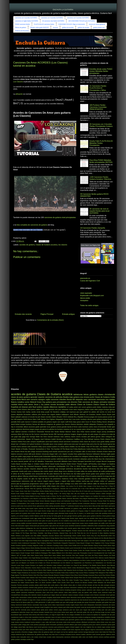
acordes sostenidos (84, 504)
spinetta (71, 632)
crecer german (110, 595)
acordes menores (61, 504)
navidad (14, 404)
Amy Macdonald (102, 536)
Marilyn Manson (65, 432)
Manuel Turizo (20, 568)
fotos (76, 454)
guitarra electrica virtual (98, 516)
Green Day (41, 402)
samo (62, 484)
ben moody (33, 590)
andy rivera (24, 506)
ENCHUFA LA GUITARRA (63, 10)
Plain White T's (110, 573)
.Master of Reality (21, 449)
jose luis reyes (74, 610)
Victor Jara (76, 432)
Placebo (14, 501)
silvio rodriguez (107, 437)
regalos (67, 627)
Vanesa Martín (30, 583)
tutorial (21, 461)
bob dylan (104, 469)
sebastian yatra (86, 459)
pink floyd (32, 407)
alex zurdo (51, 585)
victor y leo (30, 637)
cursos (26, 454)
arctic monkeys (81, 419)
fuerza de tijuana (21, 602)
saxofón (50, 630)
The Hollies (28, 580)
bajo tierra (100, 588)
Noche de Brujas (78, 570)
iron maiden (110, 400)
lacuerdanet (15, 615)
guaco (89, 516)
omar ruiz (108, 622)
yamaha (113, 637)
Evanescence (98, 491)
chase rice (112, 592)
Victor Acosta (61, 583)
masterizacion (16, 481)
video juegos (99, 409)
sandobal (71, 526)
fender (109, 427)
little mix (64, 615)
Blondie (106, 538)
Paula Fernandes (56, 573)
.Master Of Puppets (33, 439)
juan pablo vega (20, 456)
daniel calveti (53, 471)
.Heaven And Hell (83, 531)
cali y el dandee (76, 452)
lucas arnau (73, 521)
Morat (22, 452)
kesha (63, 612)
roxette (113, 627)
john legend (60, 476)
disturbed (61, 513)
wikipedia (93, 424)
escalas (71, 454)
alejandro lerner (42, 469)
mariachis (34, 447)
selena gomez (95, 437)
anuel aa (57, 588)
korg (100, 518)
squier (76, 632)
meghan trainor (42, 523)
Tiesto (63, 580)
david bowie (57, 597)
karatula (47, 612)
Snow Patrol (75, 501)
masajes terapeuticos (98, 617)
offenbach (84, 622)
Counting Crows (58, 545)
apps (62, 588)
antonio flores (32, 506)
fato (45, 474)
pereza (13, 484)
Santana (14, 442)
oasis (75, 409)
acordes (93, 432)
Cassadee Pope (35, 543)
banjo (113, 588)
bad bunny (92, 469)
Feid (110, 491)
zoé (80, 407)
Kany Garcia (31, 560)
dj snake (77, 471)
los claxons (63, 245)
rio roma (108, 412)
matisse (35, 422)
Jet (60, 494)
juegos (32, 429)
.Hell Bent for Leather (95, 531)
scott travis (71, 630)
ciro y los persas (60, 511)
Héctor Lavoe (73, 553)
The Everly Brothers (17, 580)
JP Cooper (23, 555)
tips (43, 634)
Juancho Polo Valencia (97, 558)
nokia (65, 622)
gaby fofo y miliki (33, 602)
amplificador (41, 442)
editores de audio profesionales (104, 471)
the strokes (15, 486)
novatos (84, 437)
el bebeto (23, 444)
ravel (35, 627)
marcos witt (96, 479)
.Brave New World (51, 531)
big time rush (47, 590)
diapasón (89, 597)
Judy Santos (15, 560)
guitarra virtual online (107, 474)
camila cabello (16, 592)
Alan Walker (38, 536)
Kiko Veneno (58, 560)
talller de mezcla (99, 484)
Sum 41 (85, 578)
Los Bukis (20, 466)
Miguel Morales (101, 568)
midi (81, 620)
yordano (18, 639)
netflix (103, 523)
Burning (74, 541)
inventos (17, 607)
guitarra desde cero (99, 27)
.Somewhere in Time (43, 449)
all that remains (87, 585)
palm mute (30, 625)
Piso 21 (73, 466)
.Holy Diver (106, 531)
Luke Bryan (66, 565)
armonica (39, 452)
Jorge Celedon (23, 558)
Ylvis (28, 504)
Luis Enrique (43, 499)
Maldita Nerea (97, 565)
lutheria (91, 456)
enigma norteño (29, 516)
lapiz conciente (24, 615)
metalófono (46, 620)
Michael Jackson (94, 439)
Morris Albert (43, 570)
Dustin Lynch (69, 548)
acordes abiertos (49, 504)
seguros (87, 630)
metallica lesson (26, 620)
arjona (13, 400)
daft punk (32, 454)
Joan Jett (74, 494)
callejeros (112, 469)
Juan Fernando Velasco (93, 494)
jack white (66, 607)
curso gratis (101, 442)
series (27, 402)
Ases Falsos (73, 461)
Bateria (14, 402)
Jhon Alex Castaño (78, 555)
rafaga (15, 627)
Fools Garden (73, 550)
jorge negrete (79, 518)
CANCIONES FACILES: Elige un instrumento (72, 24)
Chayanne (100, 424)
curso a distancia (34, 471)
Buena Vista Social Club (63, 491)
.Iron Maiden (104, 447)
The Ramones (43, 580)
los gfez (32, 479)
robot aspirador (86, 293)
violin (88, 528)
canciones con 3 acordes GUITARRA (26, 18)
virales (36, 637)
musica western (36, 622)
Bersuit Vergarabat (108, 461)
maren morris (76, 437)
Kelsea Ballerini (30, 496)
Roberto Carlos (97, 466)
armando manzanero (70, 588)
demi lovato (31, 513)
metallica (21, 402)
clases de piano (17, 397)
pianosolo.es (85, 278)
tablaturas (78, 394)
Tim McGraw (111, 501)
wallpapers (65, 414)
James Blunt (48, 555)
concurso (20, 454)
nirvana (87, 397)
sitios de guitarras (44, 632)
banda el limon (72, 427)
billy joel (95, 506)
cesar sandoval (103, 592)
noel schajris (95, 481)
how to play (43, 605)
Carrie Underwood (24, 543)
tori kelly (33, 486)
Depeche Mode (65, 464)
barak (13, 590)
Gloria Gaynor (15, 553)
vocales (49, 637)
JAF (18, 555)
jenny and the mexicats (19, 610)
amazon (113, 585)
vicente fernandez (57, 404)
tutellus (83, 634)
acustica (32, 585)
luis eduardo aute (83, 521)
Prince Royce (107, 414)
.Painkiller (40, 533)
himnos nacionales (33, 605)
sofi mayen (57, 632)
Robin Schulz (40, 501)
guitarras (67, 434)
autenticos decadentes (74, 469)
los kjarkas (95, 615)
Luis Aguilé (39, 565)
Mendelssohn (81, 568)
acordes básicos (17, 469)
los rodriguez (84, 456)
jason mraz (54, 444)
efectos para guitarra (95, 419)
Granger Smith (30, 553)
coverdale (102, 595)
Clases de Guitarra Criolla (105, 397)
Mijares (109, 568)
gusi (114, 602)
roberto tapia (101, 627)
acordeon (25, 585)
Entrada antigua (68, 314)
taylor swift (65, 422)
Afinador (59, 417)
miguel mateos (48, 481)
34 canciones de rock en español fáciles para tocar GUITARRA (99, 211)
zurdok (28, 639)
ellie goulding (103, 513)
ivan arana (54, 607)
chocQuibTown (16, 595)
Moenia (25, 570)
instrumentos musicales (47, 476)
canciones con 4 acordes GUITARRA (52, 18)
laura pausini (28, 521)
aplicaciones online (43, 506)
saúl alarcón (57, 630)
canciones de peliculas (54, 397)
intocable (46, 444)
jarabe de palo (88, 434)
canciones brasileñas (28, 592)
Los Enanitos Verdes (93, 414)
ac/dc (92, 397)
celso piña (96, 508)
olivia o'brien (101, 622)
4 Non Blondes (90, 489)
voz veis (93, 528)
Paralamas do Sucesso (29, 573)
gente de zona (62, 516)
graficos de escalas (83, 27)
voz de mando (80, 447)
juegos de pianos (41, 429)
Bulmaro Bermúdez (65, 541)
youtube (113, 528)
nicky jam (112, 407)
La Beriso (65, 560)
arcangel (62, 469)
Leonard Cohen (95, 560)
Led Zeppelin (109, 424)
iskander (37, 607)
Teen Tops (103, 578)
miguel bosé (75, 523)
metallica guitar (16, 620)
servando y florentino (21, 632)
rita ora (94, 627)
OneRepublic (61, 466)
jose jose (72, 444)
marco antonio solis (24, 447)
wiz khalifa (90, 637)
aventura (14, 434)
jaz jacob (88, 607)
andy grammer (39, 588)
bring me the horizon (32, 434)
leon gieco (42, 521)
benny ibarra (88, 506)
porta (90, 625)
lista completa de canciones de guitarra (32, 225)
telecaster (92, 632)
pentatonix (60, 625)
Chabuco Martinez (46, 543)
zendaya (23, 639)
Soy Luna (72, 419)
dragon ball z (54, 454)
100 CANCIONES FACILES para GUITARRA (82, 21)
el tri (28, 444)
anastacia (14, 588)
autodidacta (111, 432)
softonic (90, 484)
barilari (17, 590)
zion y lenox (61, 486)
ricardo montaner (74, 459)
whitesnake (74, 637)
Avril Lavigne (97, 461)
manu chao (73, 479)
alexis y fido (59, 585)
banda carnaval (58, 452)
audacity (80, 588)
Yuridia (32, 504)
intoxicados (98, 605)
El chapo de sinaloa (87, 548)
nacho (86, 523)
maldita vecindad (26, 523)
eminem (110, 513)
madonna (65, 479)
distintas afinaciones (99, 597)
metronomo (26, 481)
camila (33, 412)
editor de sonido (87, 471)
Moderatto (19, 570)
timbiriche (19, 634)
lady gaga (22, 437)
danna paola (15, 513)
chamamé (21, 511)
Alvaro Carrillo (77, 536)
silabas (35, 632)
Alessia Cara (59, 536)
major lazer (111, 521)
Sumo (90, 578)
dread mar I (15, 444)
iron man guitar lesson (27, 607)
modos (82, 523)
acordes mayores (30, 469)
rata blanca (30, 627)
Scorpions (107, 466)
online (102, 481)
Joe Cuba (88, 555)
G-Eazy (104, 550)
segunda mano (79, 630)
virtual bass (42, 637)
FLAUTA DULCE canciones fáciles (44, 24)
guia (103, 602)
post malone (96, 625)
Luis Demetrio (48, 565)
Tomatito (76, 580)
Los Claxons (18, 82)
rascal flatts (22, 627)
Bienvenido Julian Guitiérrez (84, 538)
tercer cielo (99, 632)
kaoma (36, 612)
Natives (61, 570)
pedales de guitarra (45, 422)
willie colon (82, 637)
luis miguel (51, 414)
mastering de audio (108, 479)
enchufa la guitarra (47, 600)
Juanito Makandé (110, 558)
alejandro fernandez (24, 414)
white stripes (51, 486)
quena (110, 625)
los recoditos (74, 456)
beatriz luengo (79, 506)
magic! (105, 521)
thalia (104, 632)
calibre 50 (39, 409)
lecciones (35, 521)
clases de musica (90, 442)
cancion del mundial (57, 508)
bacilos (85, 469)
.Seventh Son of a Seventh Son (70, 489)
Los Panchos (24, 499)
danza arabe (85, 298)
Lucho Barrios (34, 499)
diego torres (63, 471)
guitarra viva (78, 397)
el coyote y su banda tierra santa (88, 513)
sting (108, 526)
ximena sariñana (104, 637)
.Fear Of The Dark (92, 447)
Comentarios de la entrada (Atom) (50, 320)
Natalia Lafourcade (49, 466)
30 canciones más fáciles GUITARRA (53, 21)
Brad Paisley (33, 541)
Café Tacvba (41, 419)
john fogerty (62, 518)
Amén (110, 536)
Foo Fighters (51, 419)
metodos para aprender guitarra (70, 620)
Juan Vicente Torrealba (74, 558)
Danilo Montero (89, 545)
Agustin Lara (29, 536)
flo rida (63, 474)
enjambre (28, 474)
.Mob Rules (33, 533)
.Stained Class (64, 533)
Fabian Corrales (40, 550)
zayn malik (21, 531)
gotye (84, 516)
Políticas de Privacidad (22, 31)
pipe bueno (78, 625)
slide (85, 484)
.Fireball (74, 531)
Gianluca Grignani (31, 494)
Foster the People (84, 550)
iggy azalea (38, 518)
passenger (42, 625)
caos (80, 508)
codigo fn (87, 511)
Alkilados (65, 461)
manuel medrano (54, 437)
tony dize (52, 634)
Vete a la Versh (40, 583)
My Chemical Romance (33, 466)
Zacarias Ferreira (17, 585)
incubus (68, 605)
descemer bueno (76, 597)
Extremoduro (30, 550)
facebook (86, 600)
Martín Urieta (72, 568)
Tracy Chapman (84, 580)
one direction (72, 402)
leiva (30, 615)
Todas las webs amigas (89, 305)
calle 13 (85, 452)
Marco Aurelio (41, 568)
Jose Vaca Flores (55, 558)
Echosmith (77, 548)
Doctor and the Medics (58, 548)
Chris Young (105, 543)
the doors (14, 461)
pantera (36, 625)
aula (85, 588)
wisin (83, 422)
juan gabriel (84, 412)
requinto (41, 397)
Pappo (19, 573)
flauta (19, 400)
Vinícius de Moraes (81, 583)
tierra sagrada (24, 486)
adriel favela (43, 585)
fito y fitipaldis (79, 417)
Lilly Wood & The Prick (108, 560)
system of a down (58, 447)
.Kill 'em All (33, 461)
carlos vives (93, 427)
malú (30, 617)
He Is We (65, 553)
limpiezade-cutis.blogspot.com (92, 296)
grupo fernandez (90, 602)
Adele (54, 417)
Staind (67, 578)
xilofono (96, 637)
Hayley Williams (56, 553)
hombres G (38, 444)
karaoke (41, 612)
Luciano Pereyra (30, 565)
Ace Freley (74, 449)
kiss (96, 444)
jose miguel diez (85, 610)
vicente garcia (72, 528)
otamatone (14, 625)
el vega (30, 600)
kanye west (30, 612)
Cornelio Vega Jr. (27, 464)
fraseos (13, 602)
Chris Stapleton (96, 543)
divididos (71, 471)
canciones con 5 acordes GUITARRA (78, 18)
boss (58, 590)
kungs (103, 612)
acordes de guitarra (27, 245)
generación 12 (43, 602)
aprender (34, 397)
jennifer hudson (101, 607)
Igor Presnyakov (82, 553)
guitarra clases (97, 394)
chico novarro (29, 511)
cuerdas (35, 597)
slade (51, 632)
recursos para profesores (56, 627)
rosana (49, 447)
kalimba (54, 456)
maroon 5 (28, 422)
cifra (29, 595)
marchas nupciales (45, 617)
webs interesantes (58, 637)
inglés (109, 454)
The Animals (111, 578)
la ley (59, 456)
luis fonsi (44, 437)
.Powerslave (49, 461)
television (80, 424)
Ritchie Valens (86, 466)
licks (42, 615)
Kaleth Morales (57, 439)
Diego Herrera (26, 548)
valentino (89, 634)
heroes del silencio (39, 424)
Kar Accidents (40, 560)
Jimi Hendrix (15, 452)
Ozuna (66, 419)
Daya (113, 545)
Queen (13, 414)
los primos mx (56, 521)
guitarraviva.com (16, 518)
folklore (46, 409)
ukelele (86, 424)
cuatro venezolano (21, 597)
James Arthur (39, 555)
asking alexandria (55, 506)
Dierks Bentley (35, 548)
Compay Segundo (33, 545)
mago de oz (99, 456)
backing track (48, 452)
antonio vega (54, 469)
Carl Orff (92, 541)
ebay (16, 600)
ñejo (32, 639)
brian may (26, 508)
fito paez (50, 474)
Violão (95, 583)
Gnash (22, 553)
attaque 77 (64, 506)
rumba (20, 630)
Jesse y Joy (39, 404)
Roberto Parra (70, 575)
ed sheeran (24, 407)
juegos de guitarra (100, 434)
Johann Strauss (103, 555)
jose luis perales (89, 518)
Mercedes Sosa (78, 499)
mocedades (90, 620)
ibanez (36, 476)
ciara (53, 511)
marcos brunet (66, 617)
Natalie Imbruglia (52, 570)
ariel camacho (32, 400)
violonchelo (21, 439)
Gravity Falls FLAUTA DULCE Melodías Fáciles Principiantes (101, 143)
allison (26, 427)
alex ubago (31, 452)
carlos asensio (59, 592)
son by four (64, 632)
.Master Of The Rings (22, 533)
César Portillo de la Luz (76, 545)
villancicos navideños (58, 407)
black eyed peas (110, 506)
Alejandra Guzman (48, 536)
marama (66, 429)
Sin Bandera (55, 412)
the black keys (97, 459)
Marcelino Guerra (31, 568)
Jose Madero (45, 558)
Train (113, 466)
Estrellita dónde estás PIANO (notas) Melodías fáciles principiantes (101, 71)
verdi (94, 634)
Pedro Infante (105, 439)
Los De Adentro (65, 563)
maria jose (74, 617)
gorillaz (80, 516)
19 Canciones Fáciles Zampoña (93, 228)
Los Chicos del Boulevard (51, 563)
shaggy (30, 632)
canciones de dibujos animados (95, 402)
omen (113, 622)
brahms (62, 590)
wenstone (67, 637)
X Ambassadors (21, 504)
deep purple (45, 412)
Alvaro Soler (24, 491)
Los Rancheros (87, 563)
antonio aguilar (49, 588)
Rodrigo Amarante (89, 575)
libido (38, 437)
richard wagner (75, 627)
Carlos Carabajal (100, 541)
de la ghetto (23, 513)
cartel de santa (87, 508)
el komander (102, 427)
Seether (45, 578)
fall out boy (48, 516)
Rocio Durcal (78, 575)
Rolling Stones (102, 422)
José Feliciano (46, 439)
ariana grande (62, 427)
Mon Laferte (99, 499)
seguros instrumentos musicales (100, 630)
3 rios (83, 489)
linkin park (21, 422)
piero (63, 526)
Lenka (88, 560)
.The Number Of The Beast (60, 449)
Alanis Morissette (101, 489)
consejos (87, 595)
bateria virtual (58, 442)
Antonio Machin (21, 538)
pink (24, 459)
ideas (54, 605)
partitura (14, 409)
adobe (37, 585)
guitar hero (109, 602)
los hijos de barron (42, 479)
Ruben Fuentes (21, 578)
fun (52, 516)
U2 (68, 407)
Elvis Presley (98, 548)
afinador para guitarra (108, 504)
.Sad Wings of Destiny (51, 533)
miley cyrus (42, 447)
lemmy (35, 615)
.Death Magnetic (66, 531)
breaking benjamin (71, 590)
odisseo (78, 622)
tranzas (39, 486)
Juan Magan (102, 464)
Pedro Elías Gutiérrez (68, 573)
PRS (96, 570)
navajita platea (93, 523)
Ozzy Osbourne (89, 570)
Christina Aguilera (21, 545)
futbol (79, 474)
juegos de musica (96, 417)
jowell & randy (96, 610)
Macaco (50, 499)
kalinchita (22, 612)
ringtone (89, 627)
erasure (62, 600)
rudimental (14, 630)
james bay (73, 607)
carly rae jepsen (83, 592)
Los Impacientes (76, 563)
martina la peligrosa (84, 617)
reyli (66, 459)
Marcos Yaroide (51, 568)
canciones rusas (40, 592)
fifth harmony (59, 434)
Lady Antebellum (74, 560)
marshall (35, 523)
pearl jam (37, 526)
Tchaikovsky (96, 578)
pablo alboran (71, 404)
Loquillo (74, 496)
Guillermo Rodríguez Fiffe (43, 553)
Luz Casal (74, 565)
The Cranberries (84, 501)
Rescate (51, 575)
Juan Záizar (85, 558)
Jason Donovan (66, 555)
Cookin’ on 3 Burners (46, 545)
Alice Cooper (15, 491)
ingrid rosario (75, 605)
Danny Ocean (98, 545)
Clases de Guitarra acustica (47, 245)
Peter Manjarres (100, 573)
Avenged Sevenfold (84, 461)
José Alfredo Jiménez (77, 414)
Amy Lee (94, 536)
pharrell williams (69, 625)
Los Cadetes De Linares (98, 496)
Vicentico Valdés (51, 583)
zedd (26, 531)
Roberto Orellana (59, 575)
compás (81, 595)
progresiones (34, 484)
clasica (70, 595)
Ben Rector (72, 538)
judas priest (74, 407)
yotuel (107, 528)
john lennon (42, 414)
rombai (108, 627)
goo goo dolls (65, 602)
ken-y (52, 612)
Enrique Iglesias (109, 409)
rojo (50, 484)
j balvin (87, 409)
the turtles (52, 528)
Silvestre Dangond (50, 501)
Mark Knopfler (57, 499)
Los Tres (84, 439)
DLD (113, 412)
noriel (69, 622)
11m (88, 533)
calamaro (25, 417)
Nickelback (107, 499)
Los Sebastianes (98, 563)
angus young (101, 432)
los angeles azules (21, 479)
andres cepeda (43, 407)
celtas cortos (105, 508)
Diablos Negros (16, 548)
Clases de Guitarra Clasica (88, 404)
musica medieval (25, 622)
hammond (19, 605)
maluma (105, 407)
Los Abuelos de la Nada (35, 563)
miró (85, 620)
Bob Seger (25, 541)
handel (25, 605)
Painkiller (14, 573)
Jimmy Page (66, 494)
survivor (81, 632)
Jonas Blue (15, 558)
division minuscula (42, 454)
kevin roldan (76, 476)
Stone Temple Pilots (76, 578)
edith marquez (23, 600)
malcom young (16, 523)
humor (50, 605)
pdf (89, 437)
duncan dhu (73, 513)
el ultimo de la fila (18, 474)
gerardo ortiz (53, 409)
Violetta (90, 583)
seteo (76, 484)
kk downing (97, 612)
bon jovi (67, 452)
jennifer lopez (111, 607)
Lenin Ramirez (67, 496)
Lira (17, 563)
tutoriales (111, 402)
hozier (32, 518)
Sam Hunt (38, 578)
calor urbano (97, 590)
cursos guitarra (87, 407)
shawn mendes (46, 417)
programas (25, 484)
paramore (112, 481)
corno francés (94, 595)
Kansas (24, 560)
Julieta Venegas (106, 494)
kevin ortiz (68, 476)
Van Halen (21, 583)
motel (102, 620)
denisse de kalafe (41, 513)
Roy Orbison (106, 575)
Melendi (33, 402)
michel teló (60, 523)
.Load (13, 533)
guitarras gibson (17, 476)
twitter (44, 486)
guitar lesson (86, 474)
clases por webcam (62, 595)
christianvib (110, 394)
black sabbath (16, 417)
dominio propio (110, 597)
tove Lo (58, 634)
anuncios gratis (34, 427)
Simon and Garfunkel (64, 501)
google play (73, 602)
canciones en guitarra (71, 508)
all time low (97, 585)
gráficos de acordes (68, 27)
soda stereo (28, 404)
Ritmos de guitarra (21, 27)
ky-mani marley (110, 612)
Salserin (32, 578)
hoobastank (26, 518)
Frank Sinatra (20, 494)
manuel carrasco (109, 456)
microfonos (68, 523)
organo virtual (29, 526)
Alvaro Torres (86, 536)
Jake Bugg (50, 494)
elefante (71, 417)
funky (56, 516)
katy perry (90, 444)
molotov (78, 481)
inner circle (83, 605)
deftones (64, 597)
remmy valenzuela (98, 429)
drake (13, 600)
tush (66, 528)
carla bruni (50, 592)
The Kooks (93, 501)
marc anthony (65, 437)
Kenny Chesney (40, 496)
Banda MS (71, 400)
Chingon (88, 543)
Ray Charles (44, 575)
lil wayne (58, 615)
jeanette (93, 607)
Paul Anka (46, 573)
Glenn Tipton (111, 550)
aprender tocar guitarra (48, 427)
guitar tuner (95, 474)
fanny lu (91, 600)
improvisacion (61, 605)
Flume (66, 550)
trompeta (68, 634)
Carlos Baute (16, 464)
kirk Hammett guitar (80, 612)
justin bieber (97, 407)
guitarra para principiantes (56, 402)
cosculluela (44, 434)
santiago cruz (69, 484)
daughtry (50, 597)
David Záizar (107, 545)
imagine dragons (76, 434)
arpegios (42, 400)
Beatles (66, 397)
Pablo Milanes (110, 570)
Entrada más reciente (23, 314)
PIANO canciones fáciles (23, 24)
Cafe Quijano (84, 541)
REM (78, 466)
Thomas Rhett (102, 501)
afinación (19, 94)
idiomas (103, 454)
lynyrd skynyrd (98, 521)
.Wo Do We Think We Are (77, 533)
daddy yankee (110, 442)
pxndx (110, 417)
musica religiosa (17, 459)
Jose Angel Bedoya (34, 558)
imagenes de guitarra (54, 424)
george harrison (72, 516)
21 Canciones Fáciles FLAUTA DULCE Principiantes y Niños (98, 88)
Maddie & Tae (87, 565)
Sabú (28, 578)
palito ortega (22, 625)
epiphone (56, 600)
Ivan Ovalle (108, 553)
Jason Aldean (57, 555)
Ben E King (31, 491)
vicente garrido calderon (103, 634)
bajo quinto (93, 588)
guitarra (27, 397)
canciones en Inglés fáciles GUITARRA (27, 21)
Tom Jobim (69, 580)
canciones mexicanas (96, 400)
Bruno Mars (32, 419)
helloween (96, 454)
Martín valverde (67, 499)
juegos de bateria (32, 456)
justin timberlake (45, 456)
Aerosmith (57, 461)
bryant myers (34, 508)
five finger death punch (101, 600)
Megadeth (59, 419)
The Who (58, 580)
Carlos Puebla (111, 541)
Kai (20, 560)
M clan (80, 565)
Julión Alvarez (22, 409)
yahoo (103, 528)
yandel (26, 461)
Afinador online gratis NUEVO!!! (40, 27)
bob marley (26, 412)
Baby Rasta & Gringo (48, 538)
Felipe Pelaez (59, 550)
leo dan (100, 444)
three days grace (75, 422)
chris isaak (38, 511)
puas (67, 526)
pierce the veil (57, 526)
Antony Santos (31, 538)
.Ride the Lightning (36, 489)
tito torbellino (60, 528)
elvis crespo (37, 600)
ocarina (73, 622)
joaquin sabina (63, 444)
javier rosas (81, 607)
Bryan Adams (54, 541)
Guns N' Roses (91, 422)
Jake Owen (31, 555)
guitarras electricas (23, 429)
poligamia (85, 625)
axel (113, 414)
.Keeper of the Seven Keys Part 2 (98, 486)
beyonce (40, 590)
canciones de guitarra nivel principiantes (60, 217)
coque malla (107, 511)
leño (38, 615)
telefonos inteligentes (26, 528)
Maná (24, 400)
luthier (91, 521)
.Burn (59, 531)
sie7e (81, 484)
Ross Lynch (98, 575)
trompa (63, 634)
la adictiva (51, 429)
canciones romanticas (71, 442)
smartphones (102, 526)
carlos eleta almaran (71, 592)
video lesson (81, 528)
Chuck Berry (75, 491)
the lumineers (110, 484)
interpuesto (91, 605)
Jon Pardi (112, 555)
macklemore (15, 617)
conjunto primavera (97, 511)
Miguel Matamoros (89, 499)
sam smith (56, 484)
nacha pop (86, 481)
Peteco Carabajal (89, 573)
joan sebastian (63, 409)
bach (51, 442)
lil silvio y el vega (49, 615)
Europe (113, 548)
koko (97, 518)
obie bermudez (20, 526)
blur (98, 469)
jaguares (55, 518)
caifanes (34, 414)
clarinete (34, 595)
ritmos (20, 404)
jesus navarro (32, 610)
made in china (24, 617)
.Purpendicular (19, 489)
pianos (105, 417)
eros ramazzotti (37, 474)
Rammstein (31, 501)
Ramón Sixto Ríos (34, 575)
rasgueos (81, 409)
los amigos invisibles (74, 615)
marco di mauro (56, 617)
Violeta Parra (22, 442)
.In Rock (112, 531)
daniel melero (42, 597)
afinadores (111, 422)
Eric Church (106, 548)
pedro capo (48, 526)
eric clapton (63, 454)
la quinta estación (97, 476)
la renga (106, 476)
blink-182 (21, 434)
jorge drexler (70, 518)
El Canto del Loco (88, 491)
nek (100, 523)
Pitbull (113, 439)
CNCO (65, 417)
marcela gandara (84, 479)
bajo (71, 397)
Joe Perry (95, 555)
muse (71, 409)
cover (113, 511)
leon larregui (31, 437)
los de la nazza (86, 615)
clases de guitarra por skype (46, 595)
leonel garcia (108, 444)
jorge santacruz (64, 610)
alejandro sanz (82, 400)
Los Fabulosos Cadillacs (72, 439)
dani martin (44, 471)
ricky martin (109, 429)
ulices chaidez (70, 447)
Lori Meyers (22, 563)
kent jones (58, 612)
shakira (58, 414)
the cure (36, 528)
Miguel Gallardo (91, 568)
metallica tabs (52, 523)
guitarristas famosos (85, 454)
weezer (98, 528)
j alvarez (60, 607)
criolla (13, 597)
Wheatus (101, 583)
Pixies (113, 499)
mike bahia (71, 481)
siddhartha (90, 526)
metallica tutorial (37, 620)
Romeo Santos (16, 412)
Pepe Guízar (79, 573)
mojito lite (97, 620)
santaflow (84, 526)
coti (68, 412)
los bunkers (59, 429)
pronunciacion (46, 459)
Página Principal (47, 314)
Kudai (48, 496)
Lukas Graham (57, 565)
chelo (81, 442)
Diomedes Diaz (45, 548)
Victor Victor (70, 583)
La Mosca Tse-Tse (56, 496)
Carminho (14, 543)
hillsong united (28, 476)
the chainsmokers (109, 459)
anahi (18, 506)
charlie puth (23, 471)
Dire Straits (55, 432)
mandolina (35, 617)
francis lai (112, 600)
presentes (104, 625)
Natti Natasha (68, 570)
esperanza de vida (76, 600)
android (31, 588)
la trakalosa (65, 456)
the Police (109, 632)
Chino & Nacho (102, 449)
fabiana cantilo (39, 516)
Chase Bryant (80, 543)
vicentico (24, 432)
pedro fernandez (51, 625)
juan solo (105, 610)
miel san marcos (36, 481)
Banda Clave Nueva (61, 538)
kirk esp (90, 612)
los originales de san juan (107, 615)
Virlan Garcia (85, 432)
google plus (81, 602)
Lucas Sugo (20, 565)
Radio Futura (23, 501)
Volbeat (13, 504)
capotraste (15, 471)
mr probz (112, 620)
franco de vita (71, 474)
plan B (19, 484)
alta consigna (105, 585)
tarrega (86, 632)
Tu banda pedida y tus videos (100, 580)
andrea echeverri (23, 588)
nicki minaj (109, 523)
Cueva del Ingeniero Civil (90, 281)
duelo (67, 513)
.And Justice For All (72, 486)
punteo (54, 459)
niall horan (52, 622)
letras (86, 394)
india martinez (47, 518)
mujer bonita (15, 622)
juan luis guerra (81, 444)
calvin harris (105, 590)
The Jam (35, 580)
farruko (51, 434)
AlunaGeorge (67, 536)
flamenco (57, 474)
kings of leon (85, 476)
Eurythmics (15, 550)
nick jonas (59, 622)
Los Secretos (108, 563)
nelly (47, 622)
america (14, 506)
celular (95, 592)
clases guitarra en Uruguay (75, 511)
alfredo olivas (68, 585)
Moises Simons (33, 570)
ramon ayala (44, 484)
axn (88, 588)
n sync (43, 622)
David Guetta (55, 464)
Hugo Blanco (41, 494)
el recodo (32, 417)
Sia (26, 452)
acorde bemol (39, 504)
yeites (13, 639)
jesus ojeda (40, 610)
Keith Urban (21, 496)
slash (96, 526)
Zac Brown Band (109, 583)
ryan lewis (26, 630)
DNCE (47, 464)
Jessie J (56, 494)
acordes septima (72, 504)
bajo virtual (107, 588)
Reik (80, 402)
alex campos (32, 442)
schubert (64, 630)
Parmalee (40, 573)
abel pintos (32, 409)
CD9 (78, 541)
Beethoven (82, 449)
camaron (112, 590)
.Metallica (41, 461)
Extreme (106, 491)
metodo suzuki (54, 620)
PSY (68, 466)
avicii (47, 442)
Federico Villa (50, 550)
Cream (66, 545)
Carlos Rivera (91, 449)
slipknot (18, 432)
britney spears (82, 590)
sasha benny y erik (41, 630)
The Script (51, 580)
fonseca (87, 417)
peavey (42, 526)
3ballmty (106, 533)
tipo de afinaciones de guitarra (32, 634)
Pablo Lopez (102, 570)
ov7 (106, 481)
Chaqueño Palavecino (68, 543)
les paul (49, 521)
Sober (63, 578)
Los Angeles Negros (83, 496)
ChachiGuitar (57, 543)
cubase (30, 597)
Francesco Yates (96, 550)
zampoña (14, 531)
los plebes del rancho (97, 412)
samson (32, 630)
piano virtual (86, 429)
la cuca (104, 518)
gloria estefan (55, 602)
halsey (13, 605)
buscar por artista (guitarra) (97, 24)
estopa (105, 419)
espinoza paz (74, 412)
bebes (22, 590)
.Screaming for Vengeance (51, 489)
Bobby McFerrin (50, 491)
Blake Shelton (40, 491)
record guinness (43, 627)
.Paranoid (32, 449)
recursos (55, 27)
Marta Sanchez (62, 568)
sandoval (78, 526)
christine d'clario (102, 452)
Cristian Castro (39, 464)
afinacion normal (96, 504)
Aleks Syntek (111, 489)
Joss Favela (81, 494)
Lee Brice (83, 560)
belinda (26, 590)
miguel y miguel (60, 481)
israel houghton (45, 607)
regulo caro (56, 422)
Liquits (13, 563)
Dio (81, 491)
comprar (76, 595)
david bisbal (15, 424)
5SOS (25, 419)
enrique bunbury (26, 424)
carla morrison (83, 427)
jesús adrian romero (51, 610)
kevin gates (70, 612)
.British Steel (82, 486)
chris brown (92, 452)
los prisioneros (56, 479)
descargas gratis (53, 513)
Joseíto (63, 558)
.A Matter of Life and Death (36, 531)
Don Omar (111, 449)
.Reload (27, 489)
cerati (38, 412)
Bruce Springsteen (44, 541)
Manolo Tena (106, 565)
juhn (110, 610)
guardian (99, 602)
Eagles (85, 464)
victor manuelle (21, 637)
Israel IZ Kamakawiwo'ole (96, 553)
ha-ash (38, 417)
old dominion (92, 622)
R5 (17, 501)
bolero (54, 590)
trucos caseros (76, 634)
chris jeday (24, 595)
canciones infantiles (58, 400)
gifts (49, 602)
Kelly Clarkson (49, 560)
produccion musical (33, 459)
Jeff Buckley (92, 464)
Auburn (38, 538)
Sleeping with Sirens (54, 578)
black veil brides (16, 508)
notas (92, 409)
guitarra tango (111, 516)
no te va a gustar (76, 429)
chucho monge (46, 511)
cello (91, 592)
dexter (84, 597)
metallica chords (110, 617)
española (67, 600)
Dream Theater (77, 464)
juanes (47, 404)
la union (110, 518)
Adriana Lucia (20, 536)
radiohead (60, 459)
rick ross (83, 627)
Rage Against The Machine (20, 575)
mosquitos (84, 300)
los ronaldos (65, 521)
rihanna (73, 424)
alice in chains (77, 585)
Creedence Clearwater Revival (39, 432)
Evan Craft (22, 550)
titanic (47, 634)
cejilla (48, 400)
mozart (107, 620)
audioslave (71, 506)
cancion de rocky (44, 508)
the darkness (44, 528)
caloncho (89, 590)
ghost (32, 444)
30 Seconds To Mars (96, 533)
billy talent (101, 506)
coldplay (63, 412)
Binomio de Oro (99, 538)
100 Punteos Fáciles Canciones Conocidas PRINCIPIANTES (98, 107)
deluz (69, 597)
